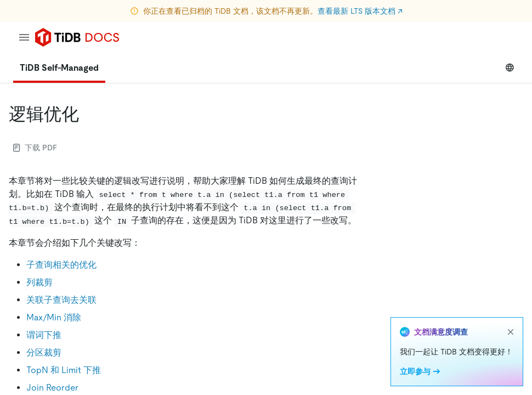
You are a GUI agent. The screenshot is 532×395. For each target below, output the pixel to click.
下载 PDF (35, 148)
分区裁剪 (44, 352)
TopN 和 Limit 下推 (64, 370)
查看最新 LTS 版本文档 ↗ (360, 11)
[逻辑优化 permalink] (88, 114)
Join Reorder (52, 388)
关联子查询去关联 (61, 300)
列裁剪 (39, 282)
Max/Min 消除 (54, 317)
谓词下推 (44, 335)
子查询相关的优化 (61, 265)
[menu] (24, 37)
